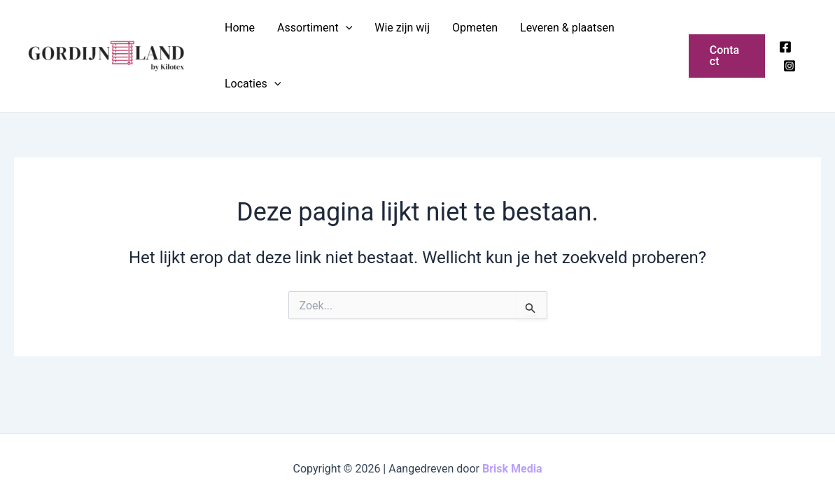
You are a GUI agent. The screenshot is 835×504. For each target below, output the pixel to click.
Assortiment (315, 28)
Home (240, 28)
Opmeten (475, 28)
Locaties (253, 84)
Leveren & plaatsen (567, 28)
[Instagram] (790, 66)
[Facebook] (785, 47)
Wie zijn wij (402, 28)
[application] (346, 28)
